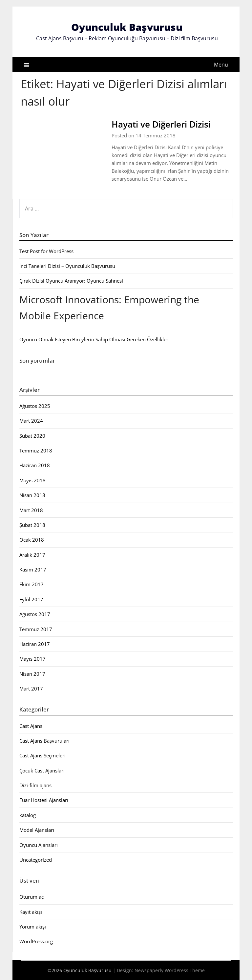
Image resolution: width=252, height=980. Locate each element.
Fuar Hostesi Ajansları (44, 800)
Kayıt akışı (31, 912)
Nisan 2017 (32, 674)
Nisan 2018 (32, 495)
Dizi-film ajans (35, 785)
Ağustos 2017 (35, 614)
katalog (28, 815)
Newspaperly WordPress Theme (170, 970)
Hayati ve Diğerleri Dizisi (161, 124)
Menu (221, 65)
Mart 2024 (31, 421)
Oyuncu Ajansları (39, 845)
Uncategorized (36, 860)
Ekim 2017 (31, 584)
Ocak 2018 (32, 540)
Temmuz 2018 (36, 450)
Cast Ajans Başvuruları (44, 741)
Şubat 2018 (32, 525)
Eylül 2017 (31, 599)
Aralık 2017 (32, 555)
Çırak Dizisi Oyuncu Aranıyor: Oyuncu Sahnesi (71, 281)
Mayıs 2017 (32, 659)
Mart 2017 (31, 689)
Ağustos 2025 (35, 406)
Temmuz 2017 (36, 629)
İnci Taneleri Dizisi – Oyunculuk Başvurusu (67, 266)
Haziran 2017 (35, 644)
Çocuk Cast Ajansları (42, 770)
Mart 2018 (31, 510)
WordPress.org (36, 941)
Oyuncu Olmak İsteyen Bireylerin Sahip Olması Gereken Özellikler (94, 339)
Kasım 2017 (33, 570)
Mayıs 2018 (32, 480)
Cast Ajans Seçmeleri (42, 755)
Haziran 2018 (35, 465)
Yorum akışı (33, 927)
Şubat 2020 (32, 436)
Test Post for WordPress (46, 251)
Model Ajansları (37, 830)
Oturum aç (31, 897)
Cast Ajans (31, 726)
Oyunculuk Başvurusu (127, 27)
